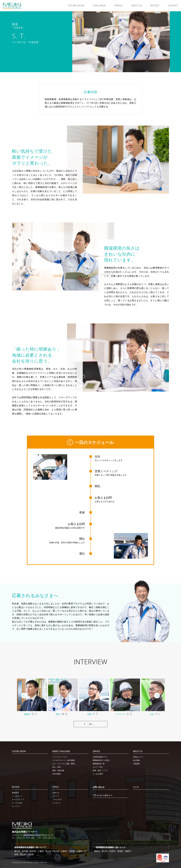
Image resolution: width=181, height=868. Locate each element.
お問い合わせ (99, 787)
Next (157, 696)
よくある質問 (98, 774)
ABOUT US (137, 6)
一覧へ (90, 725)
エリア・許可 (98, 767)
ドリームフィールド (60, 757)
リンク (136, 787)
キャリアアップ (18, 799)
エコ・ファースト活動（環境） (64, 764)
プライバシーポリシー (103, 795)
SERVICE (118, 6)
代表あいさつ (138, 757)
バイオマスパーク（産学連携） (64, 760)
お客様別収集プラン (100, 757)
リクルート (57, 803)
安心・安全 (57, 767)
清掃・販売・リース (100, 770)
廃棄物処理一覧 (99, 764)
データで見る (17, 803)
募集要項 (15, 793)
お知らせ (56, 793)
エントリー (16, 806)
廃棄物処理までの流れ (101, 760)
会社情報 (136, 760)
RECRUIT (155, 6)
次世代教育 (57, 774)
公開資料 (136, 764)
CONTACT (173, 6)
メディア (56, 796)
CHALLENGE (99, 6)
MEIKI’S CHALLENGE (61, 751)
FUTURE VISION (76, 6)
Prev (24, 696)
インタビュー (17, 796)
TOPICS (56, 787)
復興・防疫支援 (58, 770)
